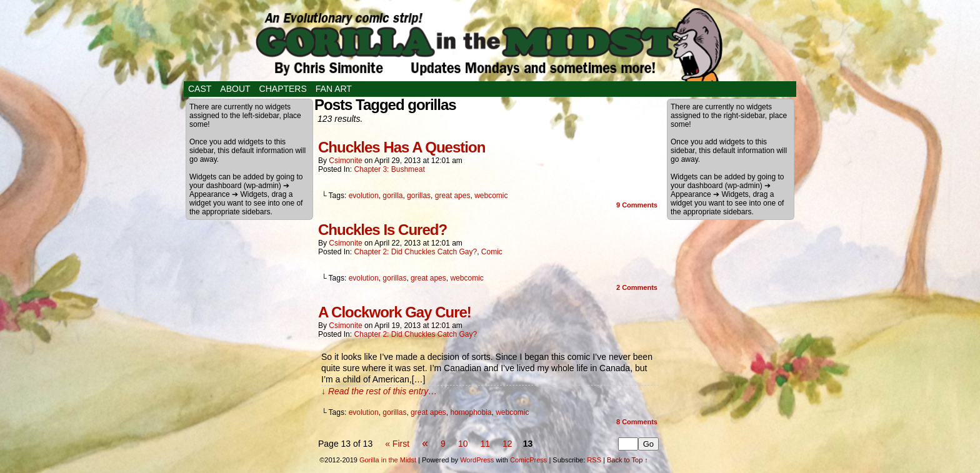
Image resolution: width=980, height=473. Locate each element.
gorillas (419, 196)
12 (507, 444)
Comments (637, 205)
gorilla (392, 196)
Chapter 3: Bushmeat (389, 169)
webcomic (491, 196)
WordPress (477, 460)
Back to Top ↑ (627, 460)
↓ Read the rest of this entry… (379, 391)
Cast (200, 89)
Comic (492, 252)
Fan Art (334, 89)
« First (397, 444)
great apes (453, 196)
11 (485, 444)
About (235, 89)
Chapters (283, 89)
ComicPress (528, 460)
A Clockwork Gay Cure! (395, 312)
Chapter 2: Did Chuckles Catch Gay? (415, 252)
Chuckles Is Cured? (382, 230)
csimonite (345, 161)
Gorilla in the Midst (388, 460)
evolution (364, 196)
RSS (594, 460)
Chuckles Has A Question (402, 147)
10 (463, 444)
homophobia (471, 412)
